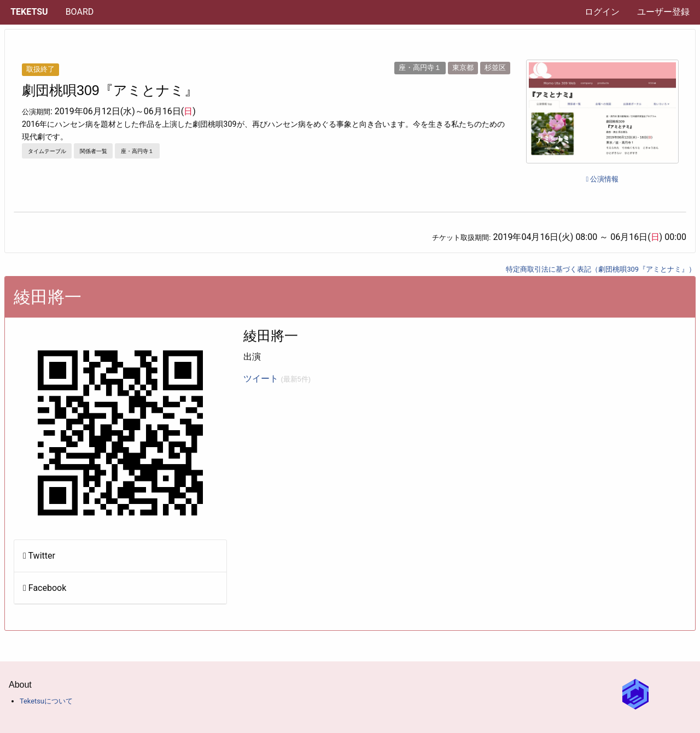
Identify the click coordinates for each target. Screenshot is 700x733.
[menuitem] (80, 12)
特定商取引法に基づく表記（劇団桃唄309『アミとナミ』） (601, 269)
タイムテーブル (47, 151)
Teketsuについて (46, 701)
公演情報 (602, 179)
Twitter (39, 556)
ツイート (277, 379)
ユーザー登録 (663, 12)
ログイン (602, 12)
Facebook (45, 588)
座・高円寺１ (420, 68)
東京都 (463, 68)
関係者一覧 (94, 151)
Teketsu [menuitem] (29, 12)
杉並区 (495, 68)
